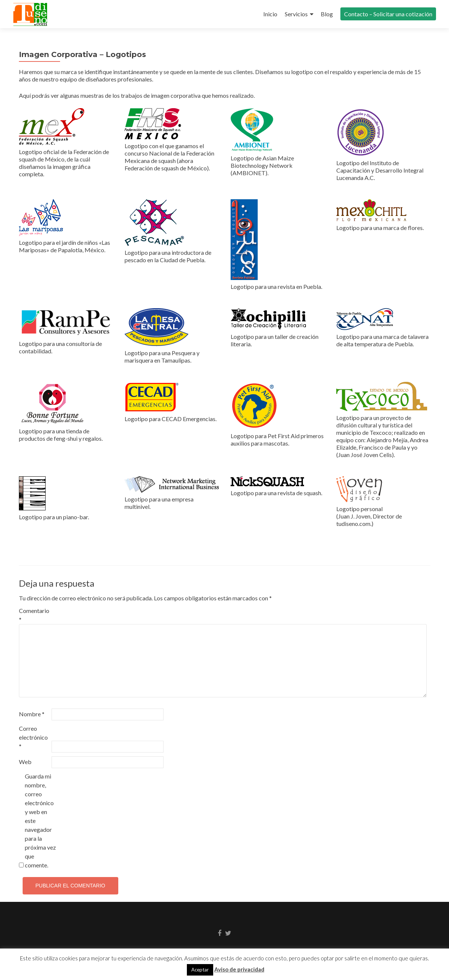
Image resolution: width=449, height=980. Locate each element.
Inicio (270, 14)
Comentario (34, 615)
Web (25, 762)
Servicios (296, 14)
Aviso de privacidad (239, 969)
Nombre (32, 714)
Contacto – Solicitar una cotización (388, 14)
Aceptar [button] (200, 970)
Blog (327, 14)
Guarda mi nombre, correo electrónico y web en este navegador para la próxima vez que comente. (40, 821)
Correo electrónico (33, 737)
